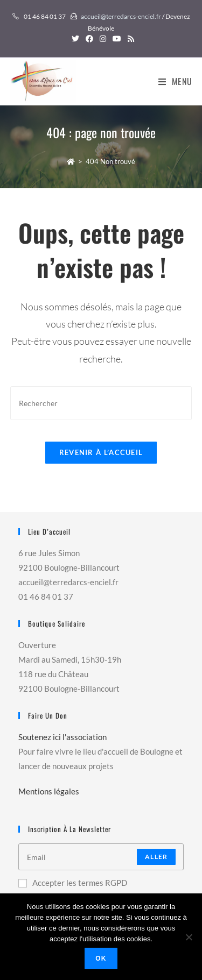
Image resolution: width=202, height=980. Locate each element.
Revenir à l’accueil (101, 452)
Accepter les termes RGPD (73, 883)
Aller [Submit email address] (156, 857)
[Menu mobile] (175, 81)
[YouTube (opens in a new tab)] (117, 39)
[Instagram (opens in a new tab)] (103, 39)
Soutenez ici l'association (62, 737)
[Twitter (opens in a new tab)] (75, 39)
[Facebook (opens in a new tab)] (89, 39)
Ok (101, 958)
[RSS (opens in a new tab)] (129, 39)
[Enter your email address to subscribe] (101, 857)
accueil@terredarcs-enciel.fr (121, 16)
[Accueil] (71, 161)
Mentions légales (49, 791)
